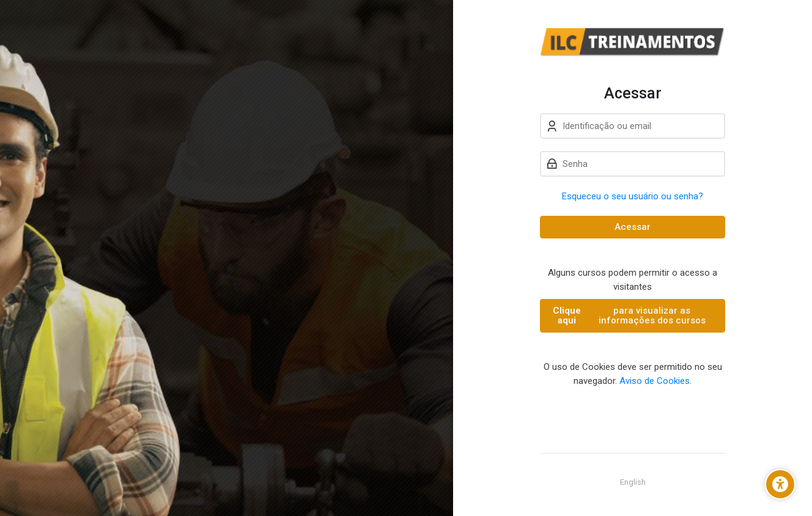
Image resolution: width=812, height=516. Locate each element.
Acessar (633, 227)
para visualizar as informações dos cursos (628, 316)
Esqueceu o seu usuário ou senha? (633, 196)
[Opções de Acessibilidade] (780, 484)
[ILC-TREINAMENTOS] (633, 42)
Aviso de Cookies (655, 381)
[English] (633, 482)
